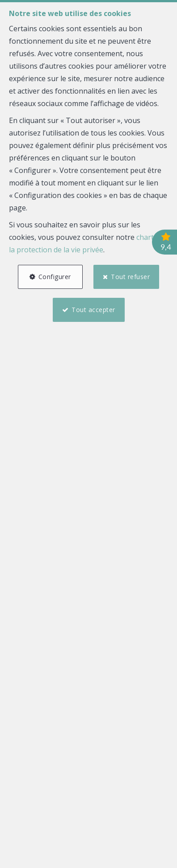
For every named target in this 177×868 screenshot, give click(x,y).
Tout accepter (93, 310)
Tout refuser (130, 277)
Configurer (55, 277)
